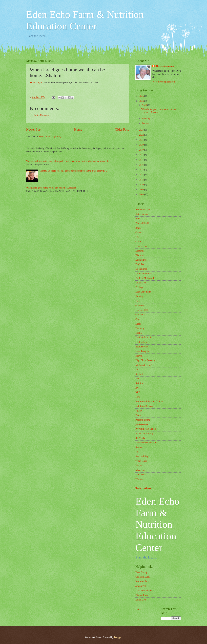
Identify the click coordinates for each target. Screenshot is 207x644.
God (137, 319)
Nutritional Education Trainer (149, 401)
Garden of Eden (143, 310)
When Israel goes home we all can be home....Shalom (51, 188)
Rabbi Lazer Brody (144, 434)
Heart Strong (141, 572)
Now (138, 397)
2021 (142, 140)
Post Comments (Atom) (50, 137)
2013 (142, 175)
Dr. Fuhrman (141, 269)
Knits (138, 379)
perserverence (142, 424)
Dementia (140, 251)
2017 (142, 160)
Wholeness (141, 475)
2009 (142, 190)
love (137, 388)
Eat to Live (141, 283)
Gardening (140, 315)
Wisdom (139, 479)
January (146, 123)
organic (139, 411)
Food (138, 301)
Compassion (141, 246)
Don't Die (140, 264)
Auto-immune (142, 214)
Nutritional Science (144, 406)
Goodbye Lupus (143, 577)
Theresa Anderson (165, 66)
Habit (138, 324)
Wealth (139, 465)
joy (137, 370)
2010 (142, 185)
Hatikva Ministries (144, 590)
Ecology (139, 287)
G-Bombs (140, 306)
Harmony (140, 328)
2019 (142, 150)
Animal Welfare (143, 210)
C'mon (138, 232)
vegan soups (141, 461)
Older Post (122, 129)
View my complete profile (164, 82)
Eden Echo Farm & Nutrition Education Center (157, 524)
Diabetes (139, 255)
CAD (138, 237)
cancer (138, 242)
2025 (142, 96)
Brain (138, 228)
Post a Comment (42, 115)
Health (139, 333)
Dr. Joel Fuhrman (143, 274)
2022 (142, 135)
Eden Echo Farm (143, 292)
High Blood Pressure (145, 360)
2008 (142, 194)
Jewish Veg (141, 586)
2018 (142, 155)
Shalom (139, 447)
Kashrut (139, 374)
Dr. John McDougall (145, 278)
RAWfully (140, 438)
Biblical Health (142, 223)
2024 (142, 101)
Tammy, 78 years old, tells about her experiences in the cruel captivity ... (74, 171)
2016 (142, 165)
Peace (138, 415)
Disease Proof (142, 260)
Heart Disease (142, 347)
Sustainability (142, 456)
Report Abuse (143, 488)
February (146, 119)
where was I (141, 470)
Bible (138, 219)
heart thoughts (142, 351)
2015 (142, 170)
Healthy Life (141, 342)
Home (78, 129)
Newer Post (34, 129)
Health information (144, 337)
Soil (137, 452)
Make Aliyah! (37, 82)
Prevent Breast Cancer (146, 429)
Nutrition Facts (142, 581)
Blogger (118, 637)
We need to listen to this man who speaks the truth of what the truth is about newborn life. (68, 161)
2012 (142, 180)
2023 (142, 130)
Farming (139, 296)
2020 (142, 145)
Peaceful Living (143, 420)
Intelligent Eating (143, 365)
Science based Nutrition (147, 443)
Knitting (139, 383)
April (145, 105)
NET (138, 392)
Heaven (139, 356)
